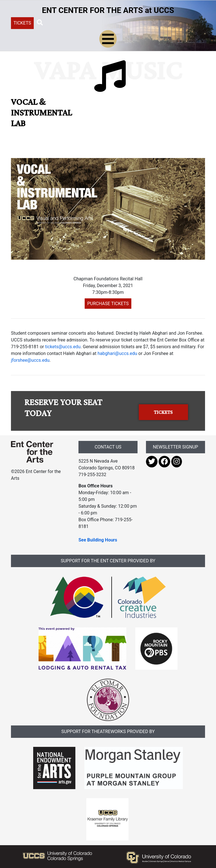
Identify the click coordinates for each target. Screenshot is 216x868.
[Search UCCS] (85, 23)
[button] (40, 23)
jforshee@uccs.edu (30, 360)
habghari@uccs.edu (117, 353)
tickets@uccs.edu (63, 347)
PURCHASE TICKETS (108, 304)
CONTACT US (108, 447)
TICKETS (22, 23)
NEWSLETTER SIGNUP (176, 447)
